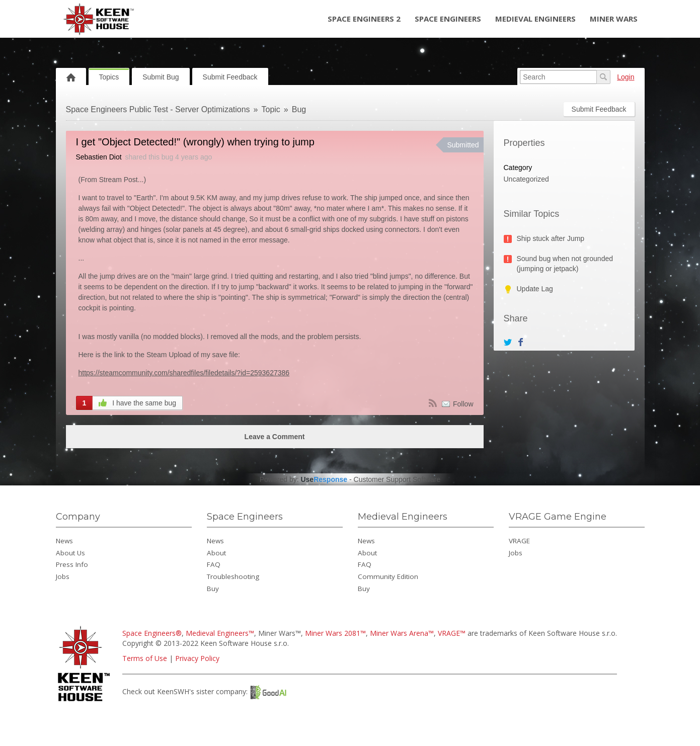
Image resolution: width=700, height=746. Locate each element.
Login (626, 77)
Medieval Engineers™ (220, 633)
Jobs (63, 576)
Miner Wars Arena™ (402, 633)
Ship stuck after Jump (551, 238)
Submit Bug (161, 77)
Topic (271, 109)
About (216, 553)
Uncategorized (526, 179)
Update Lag (535, 289)
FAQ (214, 564)
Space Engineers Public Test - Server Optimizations (158, 109)
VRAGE (519, 541)
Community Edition (388, 576)
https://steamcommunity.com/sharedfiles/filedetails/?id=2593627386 (184, 373)
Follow (463, 404)
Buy (213, 589)
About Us (70, 553)
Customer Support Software (397, 479)
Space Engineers (448, 19)
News (64, 541)
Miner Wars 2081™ (335, 633)
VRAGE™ (452, 633)
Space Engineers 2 (364, 19)
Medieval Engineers (535, 19)
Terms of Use (145, 658)
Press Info (72, 564)
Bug (299, 109)
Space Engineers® (152, 633)
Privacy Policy (197, 658)
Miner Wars (614, 19)
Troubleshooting (233, 576)
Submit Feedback (230, 77)
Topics (109, 77)
